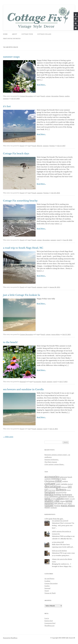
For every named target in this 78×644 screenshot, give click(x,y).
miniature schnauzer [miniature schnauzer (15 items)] (58, 496)
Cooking (47, 581)
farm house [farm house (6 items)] (52, 490)
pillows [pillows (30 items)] (60, 498)
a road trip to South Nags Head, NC (23, 248)
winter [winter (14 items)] (47, 507)
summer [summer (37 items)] (49, 503)
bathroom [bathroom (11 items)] (63, 477)
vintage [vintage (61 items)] (49, 505)
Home (5, 34)
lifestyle (40, 146)
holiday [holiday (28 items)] (58, 495)
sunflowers (48, 457)
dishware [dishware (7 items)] (64, 487)
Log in (47, 618)
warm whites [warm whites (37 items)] (68, 506)
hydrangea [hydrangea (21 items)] (67, 495)
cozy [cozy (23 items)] (58, 484)
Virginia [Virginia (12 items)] (57, 506)
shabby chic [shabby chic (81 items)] (52, 501)
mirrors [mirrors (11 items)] (71, 497)
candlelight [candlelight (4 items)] (48, 479)
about (15, 34)
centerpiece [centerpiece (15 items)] (56, 479)
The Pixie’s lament (51, 462)
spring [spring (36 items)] (69, 501)
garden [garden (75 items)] (49, 494)
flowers (62, 96)
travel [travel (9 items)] (70, 503)
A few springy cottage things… (54, 464)
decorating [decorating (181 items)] (53, 487)
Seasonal (23, 382)
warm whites (56, 334)
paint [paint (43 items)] (47, 498)
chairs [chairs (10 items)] (64, 479)
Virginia (52, 146)
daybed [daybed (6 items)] (70, 484)
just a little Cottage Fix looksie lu (22, 295)
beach (43, 96)
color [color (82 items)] (58, 481)
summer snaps (11, 57)
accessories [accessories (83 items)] (52, 477)
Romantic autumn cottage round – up (57, 455)
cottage (48, 96)
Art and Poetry (49, 579)
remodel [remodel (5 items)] (72, 499)
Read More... (41, 85)
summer (6, 99)
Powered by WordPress (10, 638)
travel (59, 240)
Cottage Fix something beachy (20, 201)
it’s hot (7, 106)
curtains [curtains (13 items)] (64, 484)
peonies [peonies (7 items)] (53, 499)
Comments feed (50, 623)
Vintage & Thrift (50, 593)
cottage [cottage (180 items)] (50, 484)
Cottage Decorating (26, 96)
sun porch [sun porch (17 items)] (59, 503)
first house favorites (12, 39)
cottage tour (27, 34)
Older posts (8, 437)
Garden (47, 586)
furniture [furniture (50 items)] (50, 492)
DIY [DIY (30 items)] (70, 487)
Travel (22, 146)
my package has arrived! (60, 521)
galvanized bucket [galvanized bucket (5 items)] (61, 492)
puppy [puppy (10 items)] (67, 499)
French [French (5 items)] (69, 490)
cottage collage (44, 34)
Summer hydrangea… (52, 460)
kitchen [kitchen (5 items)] (47, 497)
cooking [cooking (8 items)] (65, 481)
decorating (55, 96)
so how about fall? (58, 542)
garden (67, 96)
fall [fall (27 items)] (46, 490)
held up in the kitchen (59, 551)
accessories (38, 382)
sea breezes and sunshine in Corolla (23, 389)
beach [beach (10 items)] (70, 477)
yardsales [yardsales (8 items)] (54, 508)
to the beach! (10, 342)
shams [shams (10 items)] (63, 501)
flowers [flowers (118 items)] (61, 490)
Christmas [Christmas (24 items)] (50, 481)
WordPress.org (49, 626)
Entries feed (49, 621)
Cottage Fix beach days (16, 154)
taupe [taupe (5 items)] (65, 504)
